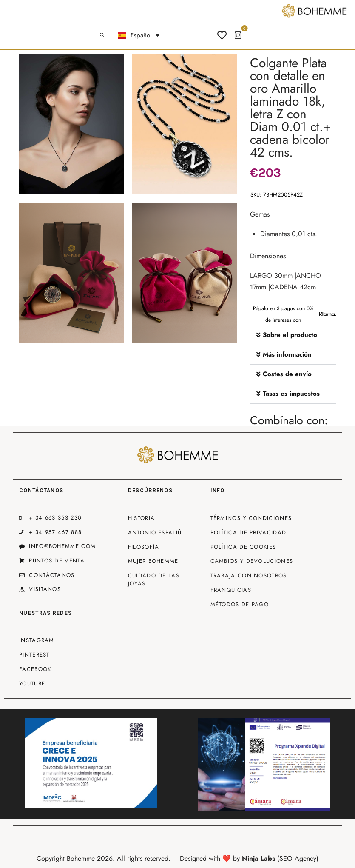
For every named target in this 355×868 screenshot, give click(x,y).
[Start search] (102, 35)
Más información (287, 354)
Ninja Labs (258, 858)
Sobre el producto (290, 335)
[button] (293, 335)
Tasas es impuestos (291, 394)
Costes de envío (287, 374)
